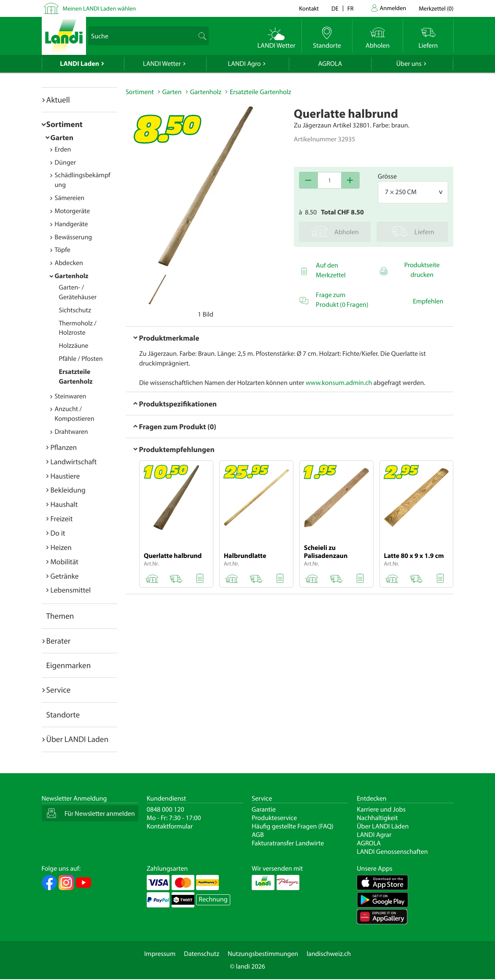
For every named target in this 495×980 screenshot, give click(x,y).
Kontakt (309, 8)
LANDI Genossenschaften (392, 852)
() (436, 8)
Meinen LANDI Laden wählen (100, 8)
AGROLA (330, 64)
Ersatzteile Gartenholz (261, 92)
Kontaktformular (170, 826)
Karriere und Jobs (381, 809)
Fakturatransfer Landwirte (288, 843)
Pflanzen (64, 447)
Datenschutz (202, 954)
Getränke (65, 576)
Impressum (160, 954)
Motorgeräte (73, 211)
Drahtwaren (71, 432)
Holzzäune (74, 346)
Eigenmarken (69, 665)
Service (59, 690)
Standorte (63, 715)
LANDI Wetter (162, 64)
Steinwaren (71, 396)
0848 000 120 (165, 809)
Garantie (264, 809)
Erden (63, 149)
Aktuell (58, 100)
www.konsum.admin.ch (339, 383)
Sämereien (70, 198)
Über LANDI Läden (383, 826)
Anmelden (393, 8)
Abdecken (69, 263)
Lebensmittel (71, 590)
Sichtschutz (75, 310)
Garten (62, 137)
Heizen (61, 547)
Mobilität (65, 562)
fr (351, 8)
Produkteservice (274, 818)
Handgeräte (71, 224)
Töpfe (63, 250)
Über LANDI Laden (78, 739)
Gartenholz (72, 276)
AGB (258, 835)
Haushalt (64, 504)
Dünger (66, 162)
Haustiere (65, 476)
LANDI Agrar (374, 835)
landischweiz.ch (329, 954)
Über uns (409, 64)
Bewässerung (74, 237)
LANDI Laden (79, 64)
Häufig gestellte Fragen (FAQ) (293, 826)
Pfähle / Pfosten (81, 359)
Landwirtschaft (74, 462)
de (335, 8)
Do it (58, 533)
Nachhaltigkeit (377, 818)
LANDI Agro (244, 64)
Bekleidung (68, 490)
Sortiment (65, 124)
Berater (59, 641)
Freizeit (62, 518)
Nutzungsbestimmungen (263, 954)
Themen (60, 616)
